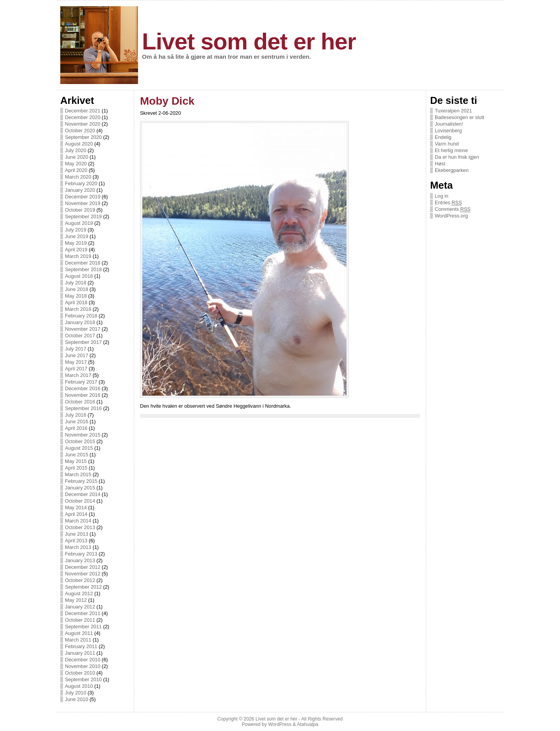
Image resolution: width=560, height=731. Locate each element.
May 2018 (76, 296)
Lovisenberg (448, 131)
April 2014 (76, 514)
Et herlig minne (451, 150)
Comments (453, 209)
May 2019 (76, 243)
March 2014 (78, 521)
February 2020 (81, 183)
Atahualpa (307, 724)
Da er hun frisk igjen (457, 157)
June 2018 (77, 289)
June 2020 (77, 157)
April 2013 (76, 541)
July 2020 (76, 150)
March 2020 (78, 177)
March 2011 (78, 640)
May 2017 (76, 362)
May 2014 (76, 507)
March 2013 (78, 547)
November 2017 (83, 329)
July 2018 (76, 283)
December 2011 (83, 613)
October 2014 (80, 501)
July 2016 (76, 415)
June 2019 (77, 236)
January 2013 (80, 560)
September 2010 (83, 679)
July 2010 (76, 693)
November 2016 (83, 395)
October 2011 (80, 620)
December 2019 (83, 197)
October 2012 (80, 580)
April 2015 (76, 468)
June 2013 (77, 534)
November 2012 (83, 574)
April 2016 (76, 428)
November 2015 (83, 435)
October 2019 (80, 210)
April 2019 (76, 250)
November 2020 (83, 124)
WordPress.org (451, 216)
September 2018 (83, 269)
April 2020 (76, 170)
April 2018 (76, 302)
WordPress (280, 724)
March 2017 (78, 375)
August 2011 (79, 633)
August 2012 (79, 593)
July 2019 (76, 230)
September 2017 (83, 342)
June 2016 (77, 422)
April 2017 (76, 369)
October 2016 (80, 402)
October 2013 (80, 527)
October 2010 (80, 673)
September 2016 (83, 408)
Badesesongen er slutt (459, 117)
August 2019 (79, 223)
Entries (448, 203)
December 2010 (83, 660)
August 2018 (79, 276)
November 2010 (83, 666)
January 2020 (80, 190)
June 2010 (77, 699)
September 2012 (83, 587)
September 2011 (83, 627)
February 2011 (81, 646)
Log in (442, 196)
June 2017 (77, 355)
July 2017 (76, 349)
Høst (440, 164)
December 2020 (83, 117)
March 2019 (78, 256)
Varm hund (447, 144)
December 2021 (83, 111)
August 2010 (79, 686)
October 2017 (80, 336)
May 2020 (76, 164)
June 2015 (77, 455)
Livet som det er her (249, 41)
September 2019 (83, 216)
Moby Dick (167, 101)
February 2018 (81, 316)
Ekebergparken (452, 170)
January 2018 (80, 322)
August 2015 (79, 448)
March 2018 (78, 309)
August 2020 (79, 144)
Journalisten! (449, 124)
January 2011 (80, 653)
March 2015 (78, 474)
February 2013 (81, 554)
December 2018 (83, 263)
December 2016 (83, 388)
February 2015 (81, 481)
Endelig (443, 137)
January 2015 (80, 488)
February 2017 (81, 382)
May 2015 (76, 461)
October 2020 (80, 131)
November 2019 (83, 203)
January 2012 (80, 607)
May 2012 (76, 600)
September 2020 (83, 137)
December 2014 (83, 494)
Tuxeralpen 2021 (453, 111)
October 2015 (80, 441)
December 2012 (83, 567)
